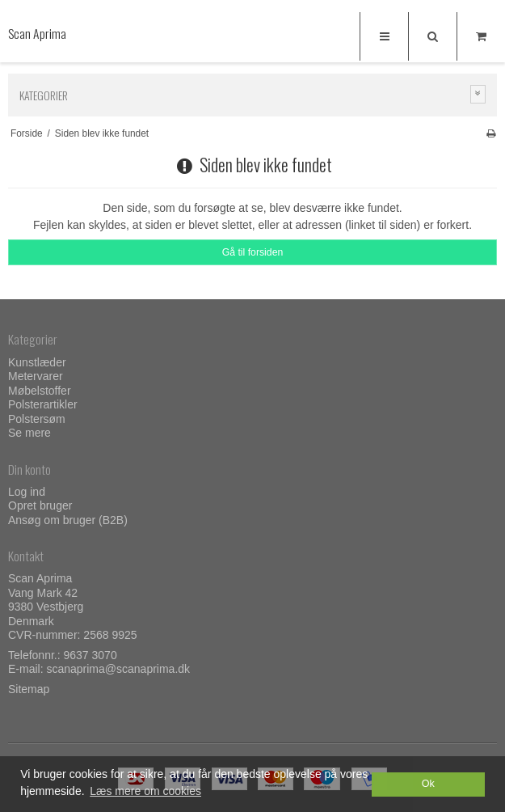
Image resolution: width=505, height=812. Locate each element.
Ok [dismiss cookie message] (428, 784)
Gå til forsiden (253, 252)
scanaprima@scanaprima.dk (118, 669)
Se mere (29, 433)
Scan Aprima (37, 34)
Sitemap (29, 689)
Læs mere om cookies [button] (145, 791)
